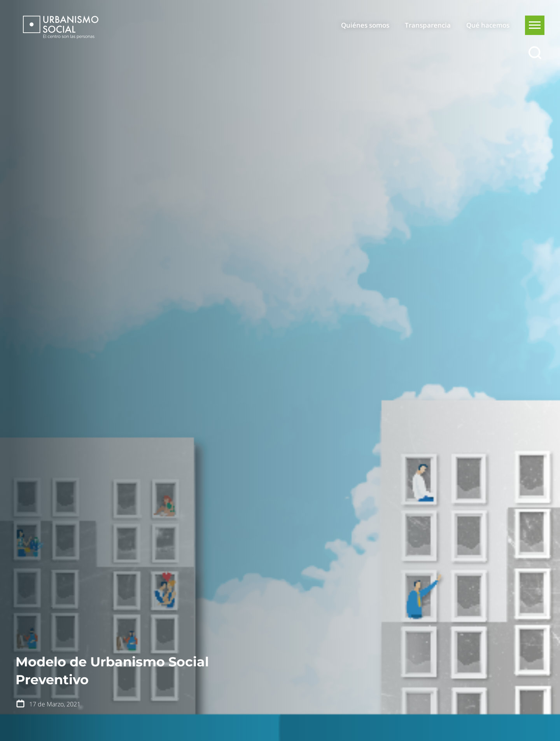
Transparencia (428, 25)
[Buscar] (535, 53)
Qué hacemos (488, 25)
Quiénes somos (365, 25)
